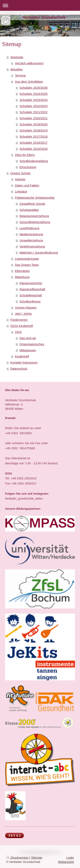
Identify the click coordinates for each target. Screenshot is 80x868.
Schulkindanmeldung (34, 161)
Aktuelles (17, 69)
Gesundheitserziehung (35, 222)
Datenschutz (19, 369)
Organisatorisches (32, 344)
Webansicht (66, 862)
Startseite (17, 57)
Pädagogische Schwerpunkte (35, 198)
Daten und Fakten (27, 185)
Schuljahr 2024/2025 (34, 94)
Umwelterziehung (31, 240)
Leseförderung (29, 228)
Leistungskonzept (27, 259)
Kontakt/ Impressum (24, 362)
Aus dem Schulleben (29, 82)
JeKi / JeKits (23, 314)
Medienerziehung (31, 234)
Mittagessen (28, 350)
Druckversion (18, 858)
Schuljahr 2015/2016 (34, 149)
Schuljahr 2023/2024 (34, 100)
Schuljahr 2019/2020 (34, 124)
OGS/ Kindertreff (22, 326)
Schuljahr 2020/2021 (34, 118)
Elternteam (22, 271)
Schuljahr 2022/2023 (34, 106)
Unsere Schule (20, 173)
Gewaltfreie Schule (32, 204)
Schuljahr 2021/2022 (34, 112)
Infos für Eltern (25, 155)
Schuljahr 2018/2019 (34, 130)
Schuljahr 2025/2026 (34, 88)
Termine (20, 75)
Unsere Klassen (26, 307)
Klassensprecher (31, 283)
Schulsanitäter (29, 210)
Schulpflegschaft (31, 295)
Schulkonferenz (30, 301)
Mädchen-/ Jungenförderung (39, 253)
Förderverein (19, 320)
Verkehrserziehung (32, 246)
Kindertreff (22, 356)
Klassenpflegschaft (32, 289)
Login (70, 858)
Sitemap (37, 858)
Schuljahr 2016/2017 (34, 143)
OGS (18, 332)
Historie (20, 179)
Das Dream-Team (27, 265)
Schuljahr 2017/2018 (34, 136)
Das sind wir (28, 338)
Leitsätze (21, 191)
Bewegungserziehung (34, 216)
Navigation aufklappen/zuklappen (40, 5)
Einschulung (28, 167)
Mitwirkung (22, 277)
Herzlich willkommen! (29, 63)
